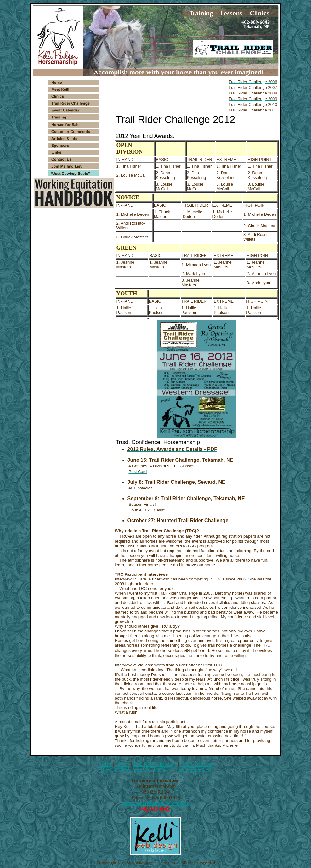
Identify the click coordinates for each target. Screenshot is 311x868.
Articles (142, 770)
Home (106, 764)
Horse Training (116, 770)
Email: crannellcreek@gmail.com (155, 803)
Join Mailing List (193, 770)
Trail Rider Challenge (155, 764)
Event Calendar (196, 764)
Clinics (122, 764)
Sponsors (163, 770)
